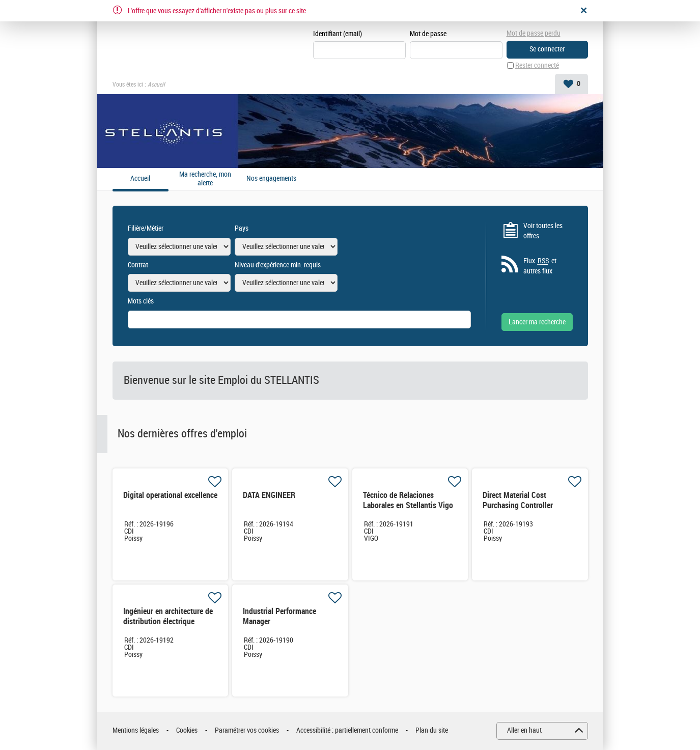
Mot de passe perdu (534, 33)
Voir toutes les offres (543, 231)
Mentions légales (136, 730)
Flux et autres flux (540, 266)
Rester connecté (537, 65)
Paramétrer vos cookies (247, 730)
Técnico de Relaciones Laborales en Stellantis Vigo (408, 500)
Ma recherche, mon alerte (205, 179)
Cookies (187, 730)
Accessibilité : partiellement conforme (347, 730)
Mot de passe (428, 34)
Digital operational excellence (170, 495)
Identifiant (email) (338, 34)
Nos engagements (271, 179)
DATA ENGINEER (269, 495)
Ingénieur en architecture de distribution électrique (168, 616)
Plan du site (432, 730)
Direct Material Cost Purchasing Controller (518, 500)
